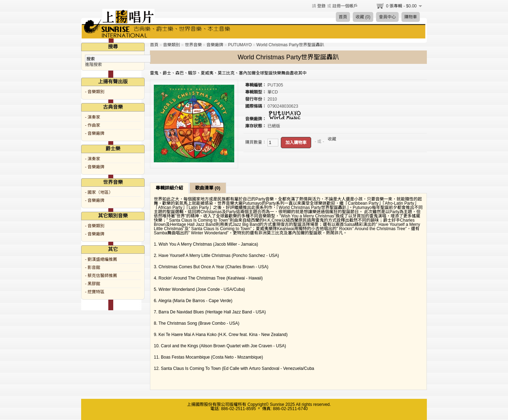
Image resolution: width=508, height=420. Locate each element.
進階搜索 (93, 65)
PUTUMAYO (240, 45)
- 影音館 (93, 268)
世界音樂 (193, 45)
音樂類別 (171, 45)
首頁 (343, 17)
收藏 (332, 139)
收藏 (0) (363, 17)
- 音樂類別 (95, 92)
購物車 (411, 17)
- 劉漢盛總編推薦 (101, 259)
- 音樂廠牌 (95, 133)
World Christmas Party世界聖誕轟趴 (290, 45)
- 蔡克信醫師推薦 (101, 276)
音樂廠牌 (215, 45)
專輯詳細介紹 (169, 188)
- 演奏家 (93, 117)
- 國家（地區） (99, 192)
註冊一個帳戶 (345, 6)
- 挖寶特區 (95, 292)
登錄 (321, 6)
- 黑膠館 (93, 284)
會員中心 (387, 17)
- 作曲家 (93, 125)
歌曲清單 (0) (208, 188)
